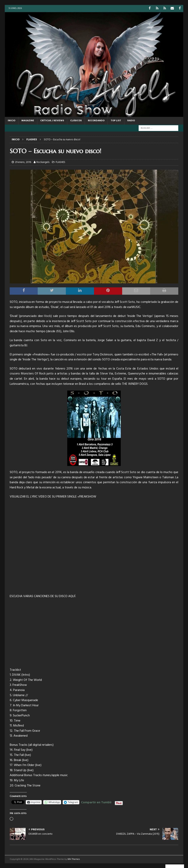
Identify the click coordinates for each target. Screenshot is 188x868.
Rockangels (43, 162)
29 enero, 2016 (23, 162)
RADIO (131, 120)
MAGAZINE (28, 120)
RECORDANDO (96, 120)
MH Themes (74, 859)
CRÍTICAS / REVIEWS (52, 120)
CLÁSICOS (76, 120)
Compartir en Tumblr (96, 802)
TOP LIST (116, 120)
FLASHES (60, 162)
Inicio (12, 120)
